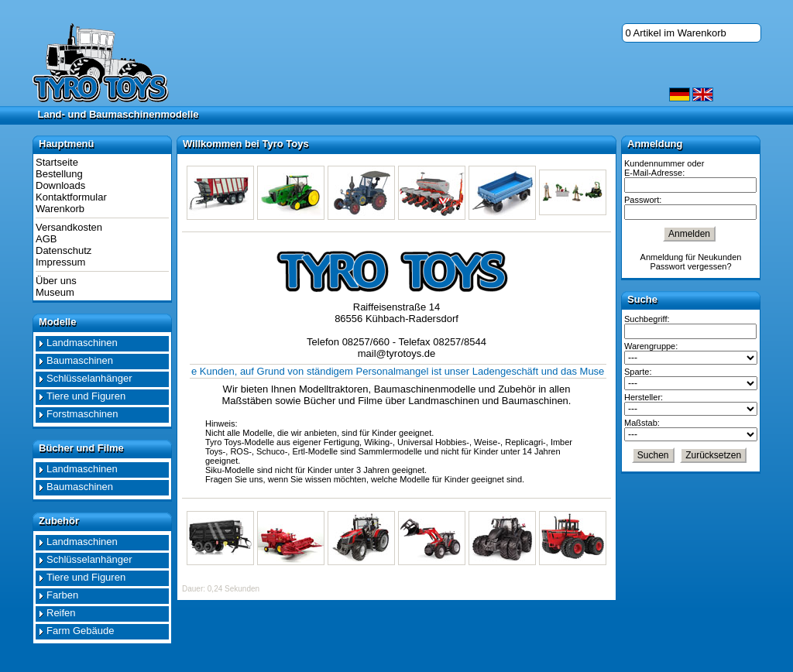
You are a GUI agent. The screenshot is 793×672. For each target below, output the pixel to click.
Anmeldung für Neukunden (691, 257)
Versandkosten (69, 227)
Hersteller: (644, 397)
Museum (55, 292)
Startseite (57, 162)
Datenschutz (64, 250)
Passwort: (643, 200)
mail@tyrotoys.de (397, 353)
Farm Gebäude (80, 631)
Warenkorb (60, 209)
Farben (62, 595)
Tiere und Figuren (86, 396)
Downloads (60, 185)
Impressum (60, 262)
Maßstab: (642, 423)
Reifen (61, 613)
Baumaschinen (80, 360)
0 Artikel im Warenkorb (676, 33)
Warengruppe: (651, 346)
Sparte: (638, 372)
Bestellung (59, 174)
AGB (46, 239)
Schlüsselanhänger (89, 378)
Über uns (56, 281)
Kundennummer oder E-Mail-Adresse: (664, 168)
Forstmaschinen (82, 414)
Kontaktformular (71, 197)
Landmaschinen (82, 343)
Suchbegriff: (647, 319)
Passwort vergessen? (690, 266)
